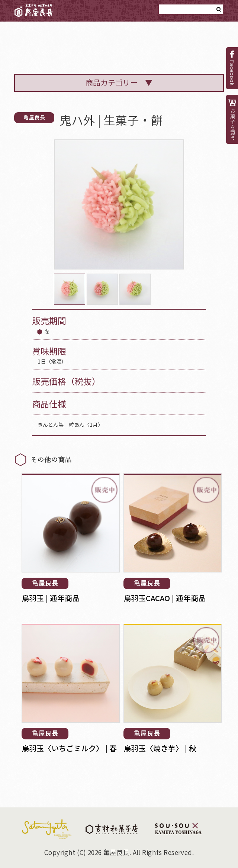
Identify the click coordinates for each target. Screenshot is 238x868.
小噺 (205, 46)
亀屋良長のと (63, 41)
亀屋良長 (34, 11)
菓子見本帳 (163, 46)
